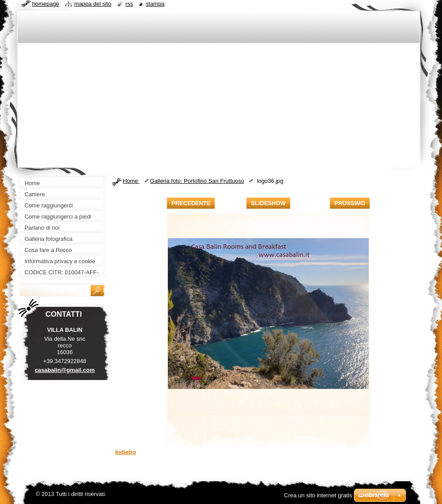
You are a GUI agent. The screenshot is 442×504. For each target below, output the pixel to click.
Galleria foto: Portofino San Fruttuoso (197, 181)
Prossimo (350, 203)
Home (131, 181)
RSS (129, 4)
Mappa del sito (93, 4)
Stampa (155, 4)
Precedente (191, 203)
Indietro (126, 452)
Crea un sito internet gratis (318, 495)
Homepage (46, 4)
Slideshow (268, 203)
